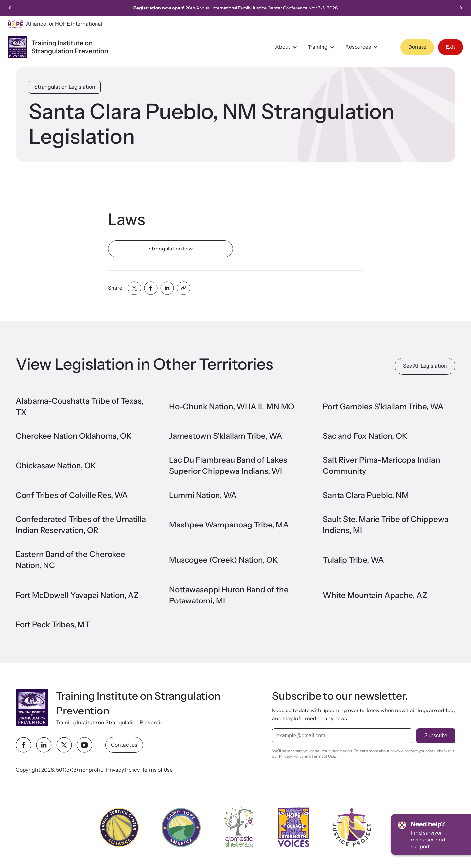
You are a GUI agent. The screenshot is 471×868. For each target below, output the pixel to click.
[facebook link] (24, 745)
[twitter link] (64, 745)
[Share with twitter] (134, 288)
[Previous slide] (10, 8)
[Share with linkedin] (167, 288)
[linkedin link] (44, 745)
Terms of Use (157, 770)
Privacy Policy (123, 770)
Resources (362, 47)
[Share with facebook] (151, 288)
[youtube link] (84, 745)
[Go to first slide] (461, 8)
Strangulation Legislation (65, 87)
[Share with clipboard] (183, 288)
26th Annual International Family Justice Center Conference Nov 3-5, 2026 (262, 8)
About (287, 47)
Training (322, 47)
